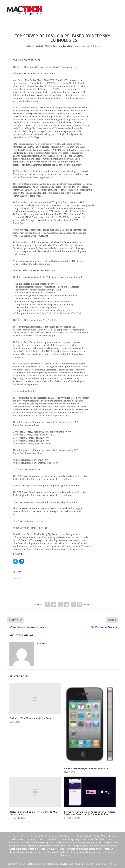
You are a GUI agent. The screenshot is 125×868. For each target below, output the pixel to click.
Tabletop (70, 846)
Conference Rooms (16, 842)
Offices (59, 842)
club (116, 842)
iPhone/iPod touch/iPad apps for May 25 (86, 769)
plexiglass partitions (42, 852)
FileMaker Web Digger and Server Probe (31, 718)
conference (107, 842)
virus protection (57, 849)
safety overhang (90, 852)
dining (12, 846)
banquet (97, 842)
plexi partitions (24, 852)
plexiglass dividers (74, 849)
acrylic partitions (61, 852)
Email (80, 864)
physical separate (62, 855)
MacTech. (33, 864)
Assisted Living (66, 839)
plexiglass (94, 846)
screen (57, 846)
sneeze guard (15, 849)
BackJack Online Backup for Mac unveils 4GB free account (33, 813)
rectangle (88, 842)
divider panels (42, 849)
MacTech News (66, 46)
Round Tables (51, 839)
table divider (28, 849)
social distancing (108, 846)
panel (86, 846)
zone (63, 846)
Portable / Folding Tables (96, 836)
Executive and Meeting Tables (40, 842)
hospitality (32, 846)
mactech (39, 46)
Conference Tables (74, 836)
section (42, 846)
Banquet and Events (83, 839)
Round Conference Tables (31, 839)
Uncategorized (82, 46)
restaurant (21, 846)
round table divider (93, 849)
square (79, 846)
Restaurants (69, 842)
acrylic (79, 842)
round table (76, 852)
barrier (49, 846)
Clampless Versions (103, 839)
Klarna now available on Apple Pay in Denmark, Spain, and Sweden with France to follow (90, 813)
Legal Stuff (62, 864)
